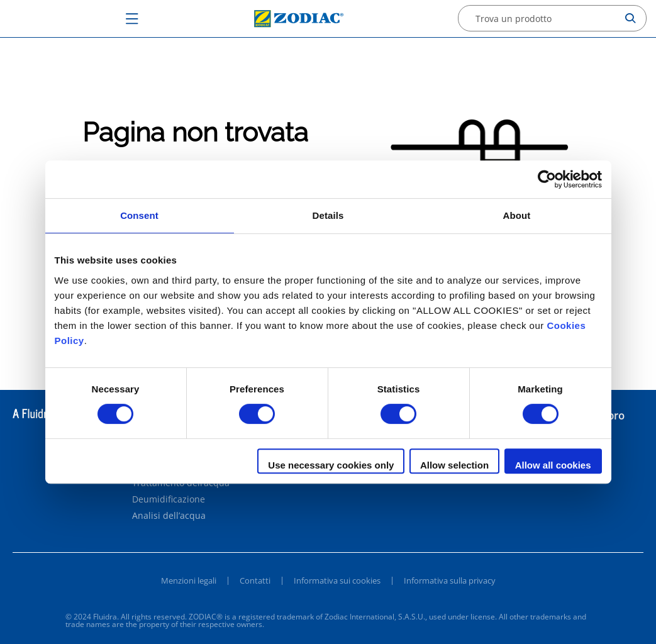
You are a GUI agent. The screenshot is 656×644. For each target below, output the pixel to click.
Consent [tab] (139, 215)
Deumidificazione (169, 499)
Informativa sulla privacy (450, 580)
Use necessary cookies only (331, 465)
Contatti (255, 580)
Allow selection (454, 465)
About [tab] (517, 215)
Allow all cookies (553, 465)
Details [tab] (328, 215)
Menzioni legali (189, 580)
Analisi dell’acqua (169, 516)
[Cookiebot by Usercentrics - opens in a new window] (547, 179)
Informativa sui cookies (337, 580)
